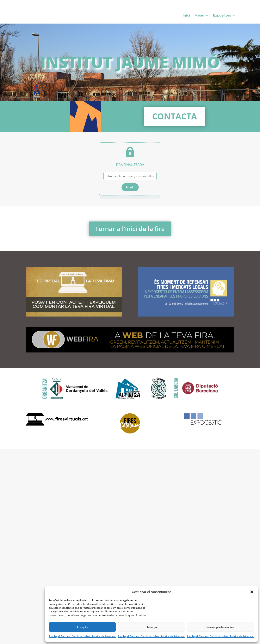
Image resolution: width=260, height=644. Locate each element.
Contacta (175, 116)
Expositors (222, 16)
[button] (252, 592)
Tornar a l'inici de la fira (130, 229)
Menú (199, 16)
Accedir (130, 187)
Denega (151, 627)
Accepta (82, 627)
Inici (186, 16)
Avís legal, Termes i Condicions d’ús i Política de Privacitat (82, 636)
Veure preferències (220, 627)
